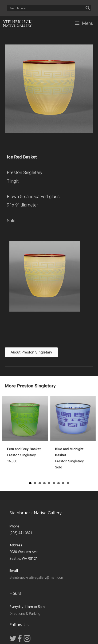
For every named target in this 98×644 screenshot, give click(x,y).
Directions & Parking (25, 614)
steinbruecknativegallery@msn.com (37, 578)
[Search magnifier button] (88, 8)
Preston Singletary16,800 (24, 455)
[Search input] (46, 8)
